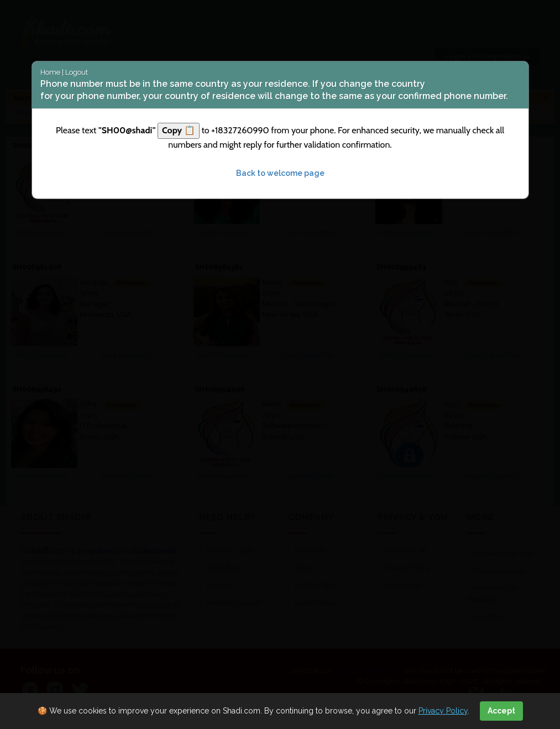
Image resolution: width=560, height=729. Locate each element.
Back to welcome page (280, 173)
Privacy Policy (443, 711)
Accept (501, 711)
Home (50, 72)
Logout (77, 72)
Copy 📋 (179, 130)
